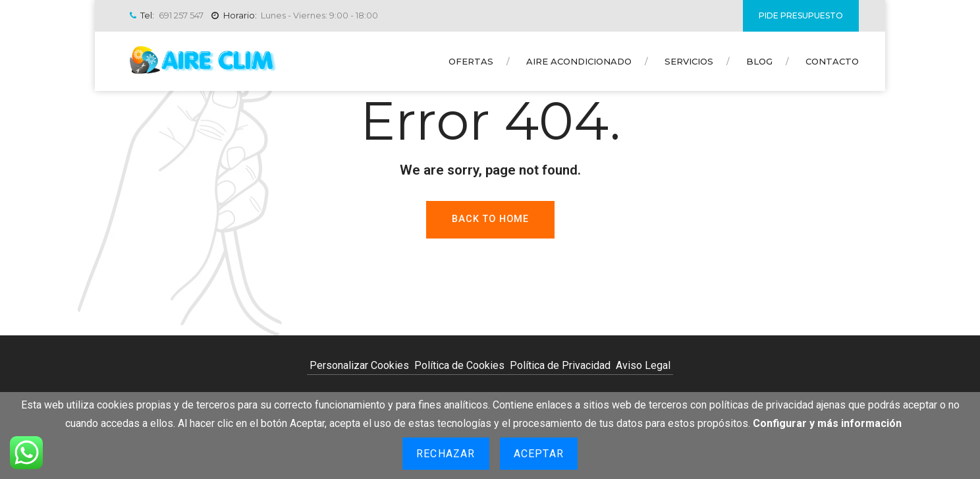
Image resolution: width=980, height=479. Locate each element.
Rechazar (446, 454)
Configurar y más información (827, 423)
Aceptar (539, 454)
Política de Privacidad (560, 365)
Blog (759, 61)
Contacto (832, 61)
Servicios (689, 61)
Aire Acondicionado (579, 61)
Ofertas (471, 61)
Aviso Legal (643, 365)
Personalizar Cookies (359, 365)
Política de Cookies (459, 365)
